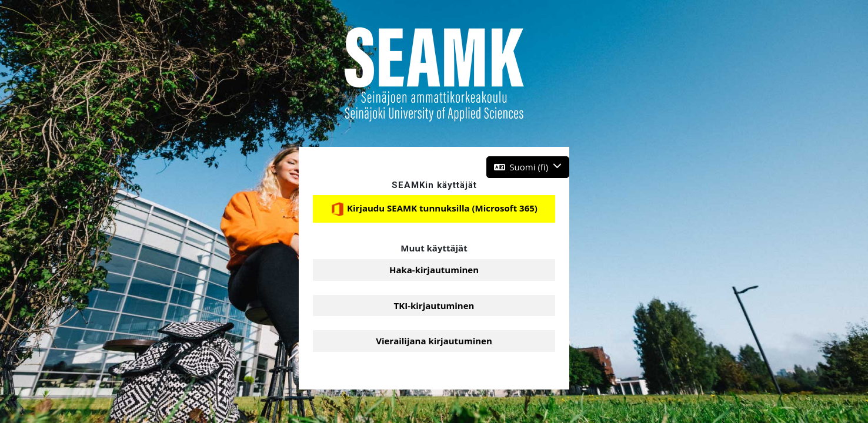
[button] (528, 167)
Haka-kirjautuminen (434, 270)
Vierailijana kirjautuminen (434, 341)
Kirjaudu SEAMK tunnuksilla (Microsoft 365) (434, 209)
